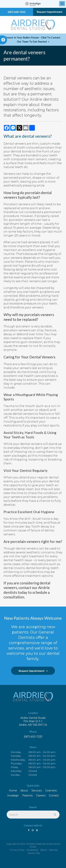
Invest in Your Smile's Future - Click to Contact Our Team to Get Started (33, 40)
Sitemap (53, 850)
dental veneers (36, 136)
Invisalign (13, 796)
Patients (27, 796)
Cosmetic (51, 791)
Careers (41, 796)
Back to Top (34, 853)
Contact (54, 796)
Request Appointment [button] (50, 12)
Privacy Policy (17, 850)
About (24, 791)
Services (37, 791)
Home (13, 791)
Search (44, 850)
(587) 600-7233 (33, 737)
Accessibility (32, 850)
